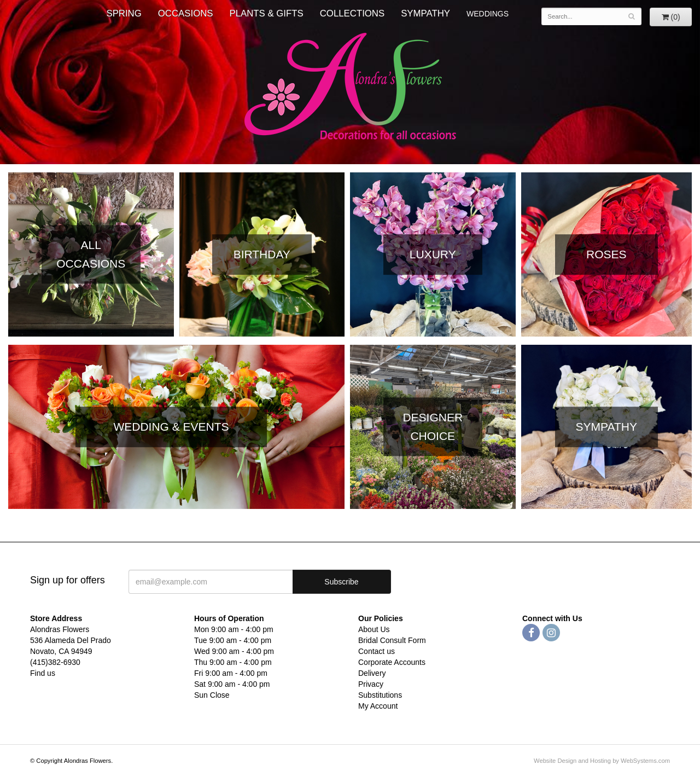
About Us (374, 629)
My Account (378, 706)
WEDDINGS (488, 14)
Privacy (371, 684)
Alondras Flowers (350, 88)
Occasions (186, 13)
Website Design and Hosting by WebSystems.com (602, 761)
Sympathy (425, 13)
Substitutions (380, 695)
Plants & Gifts (267, 13)
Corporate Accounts (392, 662)
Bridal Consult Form (392, 640)
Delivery (372, 673)
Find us (43, 673)
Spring (124, 13)
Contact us (377, 651)
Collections (352, 13)
